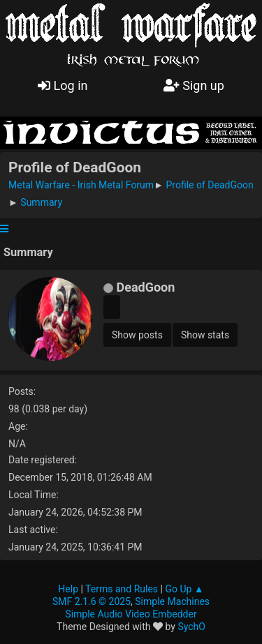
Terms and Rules (122, 589)
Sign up (194, 85)
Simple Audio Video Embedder (131, 614)
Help (68, 589)
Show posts (137, 335)
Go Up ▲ (184, 589)
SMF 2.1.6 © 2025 (92, 601)
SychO (191, 627)
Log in (63, 85)
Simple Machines (172, 601)
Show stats (205, 335)
